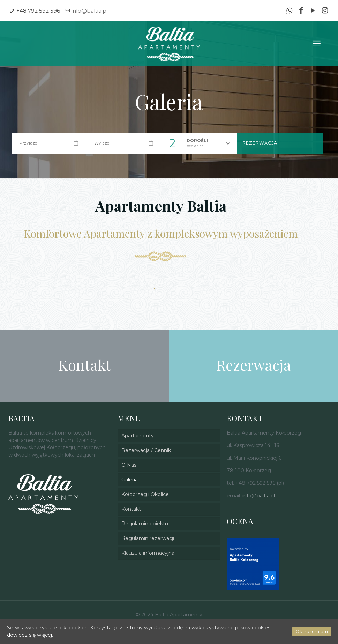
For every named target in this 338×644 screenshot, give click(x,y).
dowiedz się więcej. (30, 635)
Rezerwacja (260, 143)
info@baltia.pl (90, 11)
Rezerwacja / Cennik (146, 450)
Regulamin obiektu (145, 524)
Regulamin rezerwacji (148, 538)
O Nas (129, 465)
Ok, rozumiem (312, 631)
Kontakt (131, 509)
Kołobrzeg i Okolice (145, 494)
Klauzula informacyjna (148, 553)
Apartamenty (138, 436)
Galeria (130, 480)
